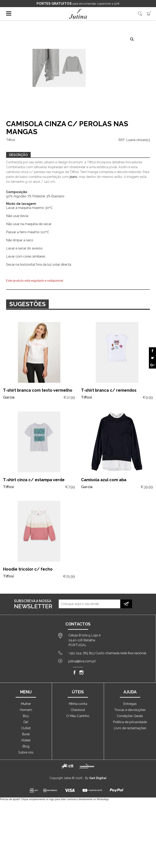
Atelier (26, 740)
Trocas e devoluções (130, 710)
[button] (132, 39)
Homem (26, 710)
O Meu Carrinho (78, 716)
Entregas (130, 704)
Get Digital (98, 778)
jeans (74, 177)
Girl (26, 722)
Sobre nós (26, 752)
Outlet (26, 728)
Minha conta (78, 704)
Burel (26, 734)
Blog (26, 746)
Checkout (78, 710)
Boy (26, 716)
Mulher (26, 704)
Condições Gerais (130, 716)
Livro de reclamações (130, 728)
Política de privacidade (130, 722)
